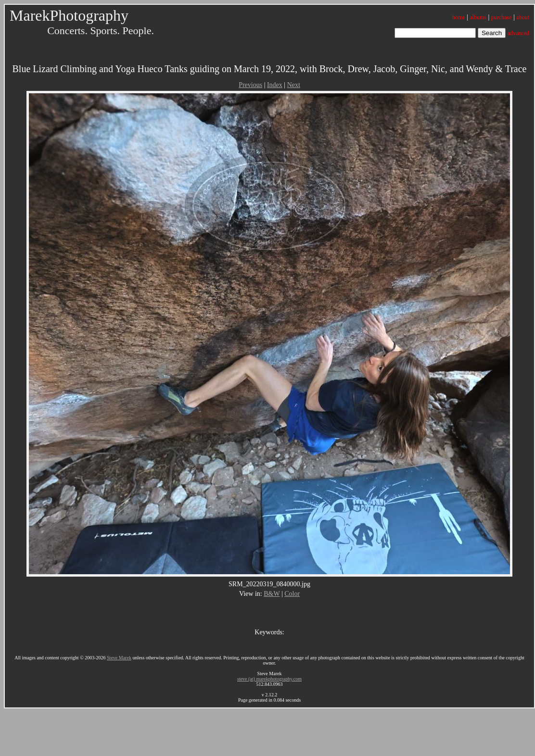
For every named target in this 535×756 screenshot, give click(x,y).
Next (294, 85)
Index (275, 85)
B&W (272, 594)
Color (292, 594)
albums (478, 17)
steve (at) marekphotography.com (269, 679)
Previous (250, 85)
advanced (518, 33)
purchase (502, 17)
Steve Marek (119, 658)
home (459, 17)
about (523, 17)
